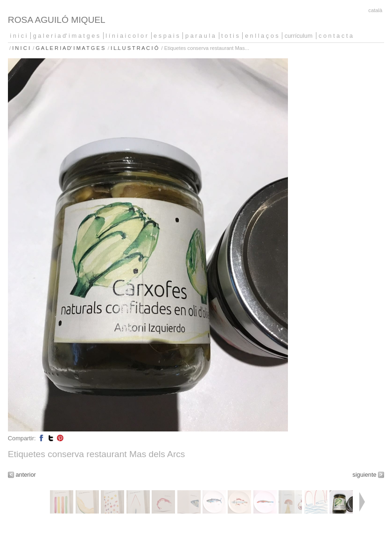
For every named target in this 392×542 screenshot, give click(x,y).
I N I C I (18, 36)
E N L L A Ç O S (262, 36)
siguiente (364, 475)
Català (375, 10)
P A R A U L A (200, 36)
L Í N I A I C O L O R (126, 36)
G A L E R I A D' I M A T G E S (66, 36)
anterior (25, 475)
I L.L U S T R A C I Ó (134, 48)
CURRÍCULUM (299, 36)
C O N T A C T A (336, 36)
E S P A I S (166, 36)
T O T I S (230, 36)
